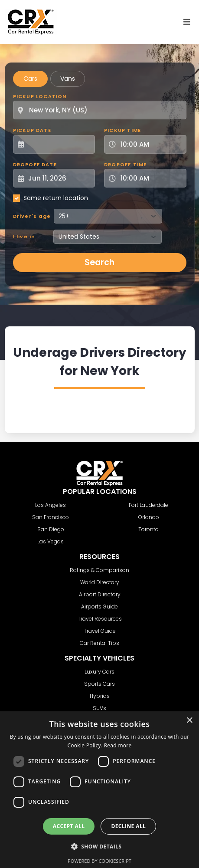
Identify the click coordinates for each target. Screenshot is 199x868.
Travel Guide (100, 631)
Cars (30, 79)
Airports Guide (99, 607)
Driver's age (32, 216)
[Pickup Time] (150, 144)
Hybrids (100, 696)
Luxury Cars (99, 672)
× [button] (189, 721)
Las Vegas (51, 541)
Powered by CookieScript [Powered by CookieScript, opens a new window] (99, 861)
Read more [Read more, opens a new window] (118, 745)
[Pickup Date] (59, 144)
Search (99, 262)
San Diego (51, 529)
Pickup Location (40, 96)
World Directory (100, 582)
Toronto (148, 529)
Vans (68, 79)
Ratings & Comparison (99, 570)
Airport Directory (100, 594)
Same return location (56, 198)
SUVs (99, 708)
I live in (24, 237)
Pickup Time (122, 130)
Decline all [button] (128, 826)
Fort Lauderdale (148, 505)
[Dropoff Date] (59, 178)
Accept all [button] (69, 826)
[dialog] (99, 790)
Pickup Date (32, 130)
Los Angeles (51, 505)
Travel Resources (100, 619)
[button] (100, 846)
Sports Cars (99, 684)
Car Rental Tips (99, 643)
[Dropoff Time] (150, 178)
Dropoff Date (35, 164)
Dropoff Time (125, 164)
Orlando (149, 517)
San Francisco (51, 517)
